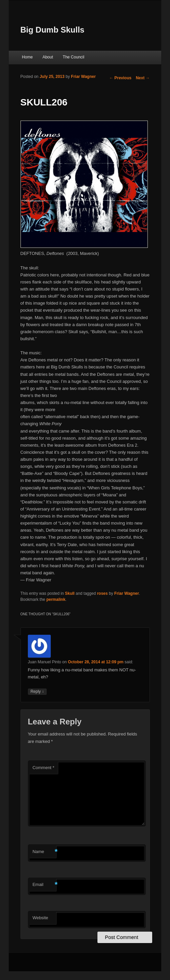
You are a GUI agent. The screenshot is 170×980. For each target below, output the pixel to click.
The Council (74, 57)
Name (44, 852)
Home (27, 57)
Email (44, 885)
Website (40, 918)
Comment (44, 768)
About (48, 57)
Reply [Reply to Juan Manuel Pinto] (37, 692)
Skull (70, 593)
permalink (56, 599)
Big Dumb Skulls (53, 30)
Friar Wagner (83, 77)
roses (102, 593)
